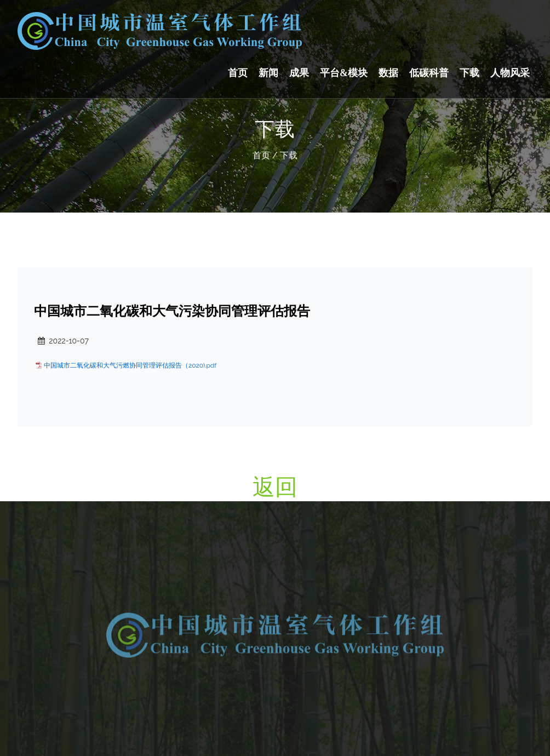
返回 (275, 487)
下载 (469, 73)
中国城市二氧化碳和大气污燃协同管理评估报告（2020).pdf (130, 365)
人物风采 (510, 73)
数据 (388, 73)
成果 (299, 73)
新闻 (268, 73)
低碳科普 (429, 73)
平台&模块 (344, 73)
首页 (238, 73)
